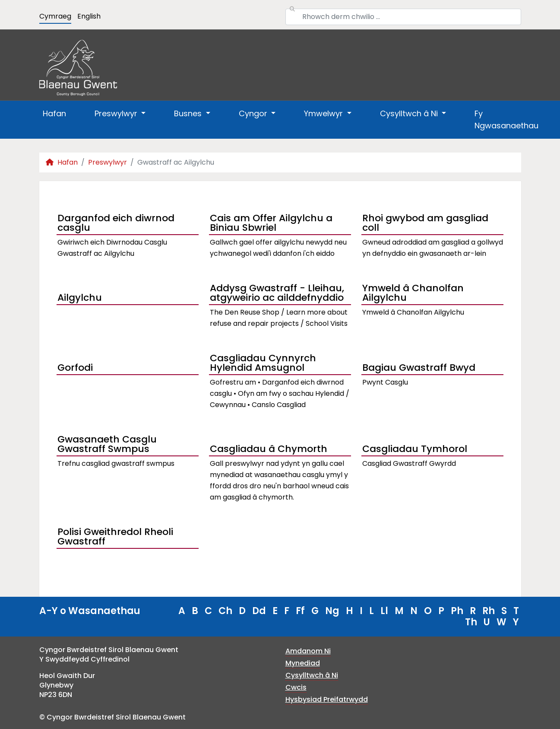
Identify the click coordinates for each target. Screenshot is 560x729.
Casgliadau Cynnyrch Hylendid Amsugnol (263, 364)
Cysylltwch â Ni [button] (410, 113)
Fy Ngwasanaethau (506, 119)
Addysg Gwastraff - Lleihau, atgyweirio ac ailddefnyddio (277, 294)
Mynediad (303, 663)
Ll (384, 611)
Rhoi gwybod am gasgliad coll (425, 224)
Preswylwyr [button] (117, 113)
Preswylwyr (108, 162)
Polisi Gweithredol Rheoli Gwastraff (115, 538)
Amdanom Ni (308, 651)
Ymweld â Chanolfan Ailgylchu (413, 294)
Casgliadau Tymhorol (415, 449)
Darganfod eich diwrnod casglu (116, 224)
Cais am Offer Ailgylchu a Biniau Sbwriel (271, 224)
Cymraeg (55, 16)
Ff (300, 611)
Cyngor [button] (254, 113)
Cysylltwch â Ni (312, 675)
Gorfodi (75, 368)
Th (471, 622)
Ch (225, 611)
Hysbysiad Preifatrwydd (327, 699)
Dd (259, 611)
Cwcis (296, 687)
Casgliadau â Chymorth (269, 449)
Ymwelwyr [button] (324, 113)
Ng (332, 611)
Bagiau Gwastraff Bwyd (419, 368)
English (89, 16)
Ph (457, 611)
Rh (489, 611)
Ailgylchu (80, 298)
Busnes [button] (189, 113)
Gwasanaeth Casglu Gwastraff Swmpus (107, 445)
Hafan (54, 113)
